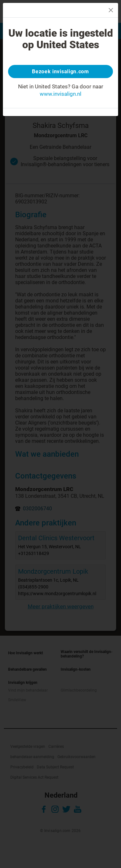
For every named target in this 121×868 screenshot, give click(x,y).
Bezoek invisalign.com (60, 72)
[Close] (111, 10)
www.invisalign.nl (60, 94)
